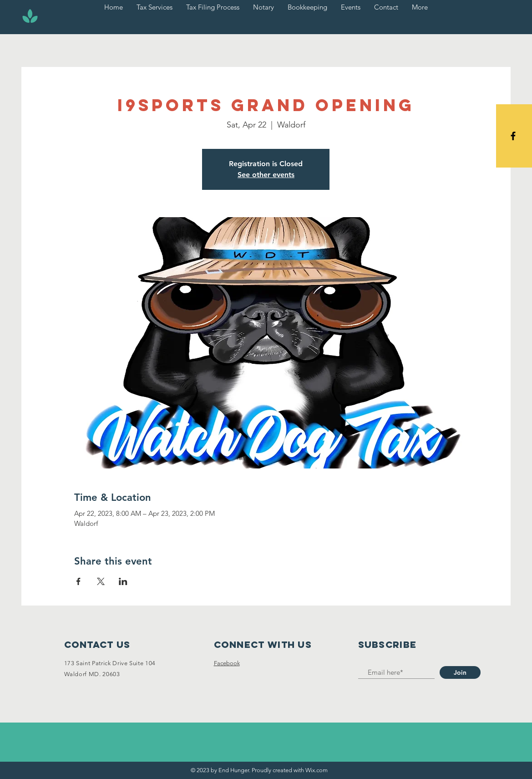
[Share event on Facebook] (79, 581)
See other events (266, 175)
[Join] (460, 672)
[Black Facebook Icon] (513, 136)
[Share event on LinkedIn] (123, 581)
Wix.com (317, 770)
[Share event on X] (101, 581)
